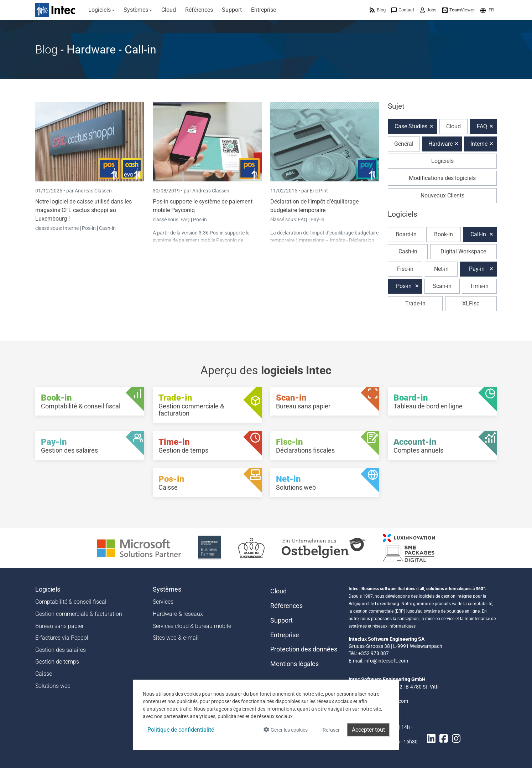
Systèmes (167, 589)
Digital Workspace (463, 251)
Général (404, 144)
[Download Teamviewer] (458, 10)
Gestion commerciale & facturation (79, 614)
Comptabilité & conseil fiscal (71, 602)
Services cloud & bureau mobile (192, 626)
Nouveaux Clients (442, 195)
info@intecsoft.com (386, 661)
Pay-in (317, 220)
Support (281, 620)
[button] (487, 10)
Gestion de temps (57, 662)
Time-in (479, 286)
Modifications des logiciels (442, 178)
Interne (71, 228)
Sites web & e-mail (176, 638)
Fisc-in (405, 269)
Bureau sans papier (59, 626)
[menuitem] (101, 10)
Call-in (478, 234)
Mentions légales (294, 664)
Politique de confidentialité (181, 730)
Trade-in (415, 303)
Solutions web (53, 686)
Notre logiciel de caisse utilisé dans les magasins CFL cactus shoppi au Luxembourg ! (84, 210)
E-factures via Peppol (62, 638)
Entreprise (285, 635)
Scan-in (442, 286)
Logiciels (442, 161)
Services (163, 602)
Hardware (440, 144)
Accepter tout (368, 730)
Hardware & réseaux (178, 614)
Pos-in (89, 228)
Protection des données (304, 649)
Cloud (453, 126)
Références (286, 606)
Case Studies (411, 126)
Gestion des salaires (61, 650)
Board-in (406, 234)
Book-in (444, 234)
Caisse (44, 674)
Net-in (441, 269)
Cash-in (107, 228)
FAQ (186, 220)
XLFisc (471, 303)
